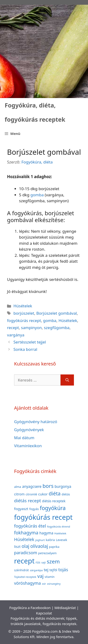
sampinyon (31, 328)
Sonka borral (25, 349)
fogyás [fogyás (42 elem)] (34, 509)
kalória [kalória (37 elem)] (50, 540)
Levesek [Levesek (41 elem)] (61, 540)
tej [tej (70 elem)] (46, 570)
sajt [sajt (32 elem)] (44, 562)
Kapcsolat (44, 613)
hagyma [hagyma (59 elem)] (46, 533)
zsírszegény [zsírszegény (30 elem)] (54, 584)
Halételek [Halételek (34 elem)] (60, 533)
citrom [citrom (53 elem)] (19, 494)
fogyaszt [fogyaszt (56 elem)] (21, 509)
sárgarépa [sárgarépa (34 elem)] (36, 570)
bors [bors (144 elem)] (48, 486)
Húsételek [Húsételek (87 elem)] (24, 539)
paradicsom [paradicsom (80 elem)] (26, 553)
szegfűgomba (57, 328)
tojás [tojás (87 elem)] (63, 569)
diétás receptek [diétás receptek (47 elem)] (54, 501)
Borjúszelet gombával (57, 313)
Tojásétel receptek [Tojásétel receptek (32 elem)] (25, 577)
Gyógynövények (29, 430)
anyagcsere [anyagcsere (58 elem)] (32, 486)
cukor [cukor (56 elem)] (43, 494)
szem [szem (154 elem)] (53, 561)
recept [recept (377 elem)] (24, 561)
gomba (37, 195)
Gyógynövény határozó (36, 422)
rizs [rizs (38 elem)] (38, 562)
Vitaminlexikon (28, 446)
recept (13, 328)
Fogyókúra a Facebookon (30, 608)
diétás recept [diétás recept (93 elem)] (28, 501)
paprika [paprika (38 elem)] (54, 547)
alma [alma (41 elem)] (18, 487)
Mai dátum (24, 438)
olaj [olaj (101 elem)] (25, 546)
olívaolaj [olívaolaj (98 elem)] (39, 546)
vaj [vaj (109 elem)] (40, 576)
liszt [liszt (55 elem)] (17, 546)
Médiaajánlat (65, 608)
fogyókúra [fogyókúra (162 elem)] (53, 508)
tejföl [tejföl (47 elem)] (53, 570)
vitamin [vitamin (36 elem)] (50, 577)
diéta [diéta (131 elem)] (55, 493)
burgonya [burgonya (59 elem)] (63, 486)
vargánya (16, 335)
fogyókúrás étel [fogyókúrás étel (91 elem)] (30, 526)
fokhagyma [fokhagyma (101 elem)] (26, 533)
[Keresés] (67, 380)
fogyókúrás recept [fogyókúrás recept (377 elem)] (43, 517)
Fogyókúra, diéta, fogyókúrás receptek (35, 112)
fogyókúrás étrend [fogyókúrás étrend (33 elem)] (58, 526)
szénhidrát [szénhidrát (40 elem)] (21, 570)
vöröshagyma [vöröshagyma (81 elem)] (27, 583)
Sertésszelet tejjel (30, 342)
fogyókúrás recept (24, 320)
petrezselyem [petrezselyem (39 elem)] (48, 553)
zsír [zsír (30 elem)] (44, 584)
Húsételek (23, 306)
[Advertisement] (44, 51)
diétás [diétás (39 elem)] (66, 494)
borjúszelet (24, 313)
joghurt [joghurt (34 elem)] (40, 540)
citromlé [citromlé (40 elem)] (31, 494)
